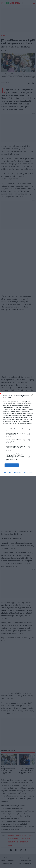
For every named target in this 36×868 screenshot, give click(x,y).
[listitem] (18, 429)
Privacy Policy (28, 472)
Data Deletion (8, 472)
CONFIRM (12, 465)
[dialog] (18, 434)
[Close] (32, 396)
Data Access (18, 472)
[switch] (29, 434)
